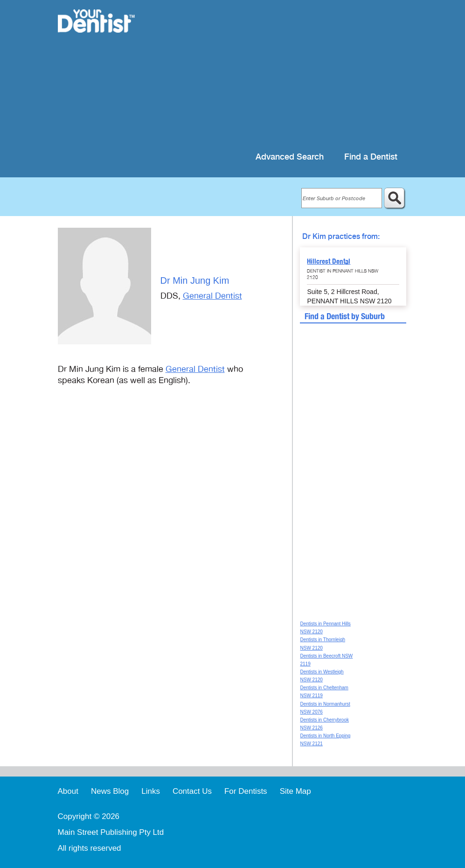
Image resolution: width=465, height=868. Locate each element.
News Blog (110, 791)
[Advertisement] (278, 75)
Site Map (295, 791)
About (68, 791)
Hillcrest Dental (329, 261)
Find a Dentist (371, 157)
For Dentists (246, 791)
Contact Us (192, 791)
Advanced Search (290, 157)
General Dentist (212, 296)
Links (151, 791)
